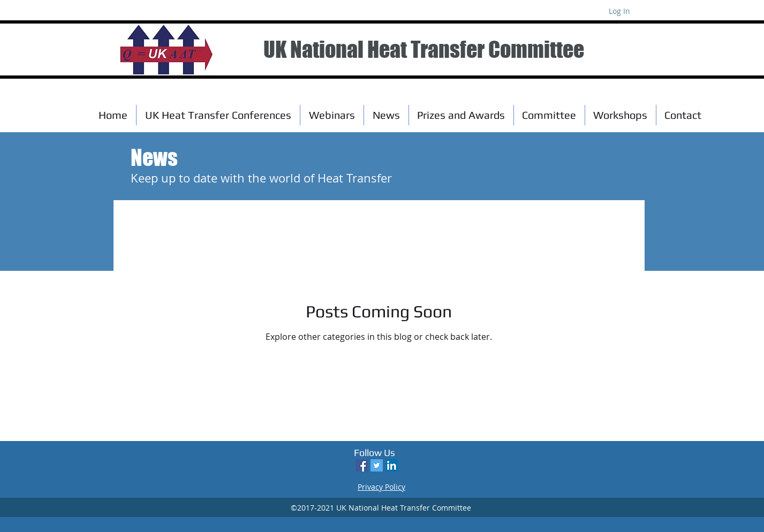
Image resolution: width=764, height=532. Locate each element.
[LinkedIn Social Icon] (392, 465)
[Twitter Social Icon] (377, 465)
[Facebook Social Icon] (362, 465)
